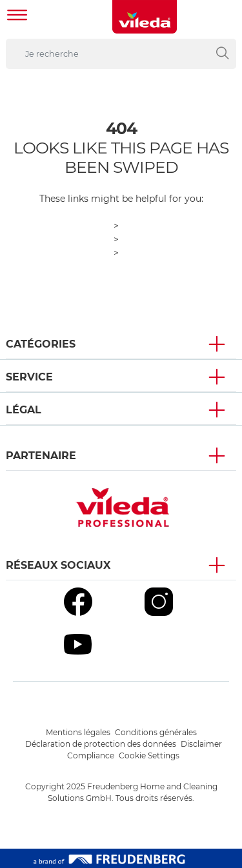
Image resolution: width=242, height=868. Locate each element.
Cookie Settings (149, 755)
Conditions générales (156, 732)
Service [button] (29, 377)
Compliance (91, 755)
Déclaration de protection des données (101, 744)
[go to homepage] (145, 17)
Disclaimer (201, 744)
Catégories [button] (41, 344)
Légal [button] (24, 410)
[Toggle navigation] (17, 16)
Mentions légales (78, 732)
